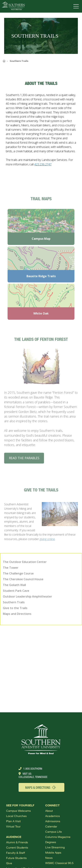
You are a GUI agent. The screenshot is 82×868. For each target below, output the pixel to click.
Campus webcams (18, 811)
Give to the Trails (15, 608)
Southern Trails (14, 602)
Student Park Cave (16, 591)
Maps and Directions (17, 614)
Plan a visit (13, 821)
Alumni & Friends (17, 842)
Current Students (17, 847)
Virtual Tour (13, 826)
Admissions (53, 821)
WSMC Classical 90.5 (59, 863)
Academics (53, 816)
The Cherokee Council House (23, 579)
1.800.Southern (30, 769)
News (49, 858)
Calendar (51, 826)
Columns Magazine (58, 837)
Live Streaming (55, 847)
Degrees (51, 842)
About (49, 811)
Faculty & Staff (16, 853)
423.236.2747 (43, 164)
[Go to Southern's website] (13, 6)
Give (9, 863)
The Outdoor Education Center (25, 562)
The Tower (11, 568)
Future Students (16, 858)
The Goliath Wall (14, 585)
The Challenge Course (18, 573)
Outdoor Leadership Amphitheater (27, 596)
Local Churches (16, 816)
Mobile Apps (53, 852)
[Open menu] (77, 6)
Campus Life (54, 832)
